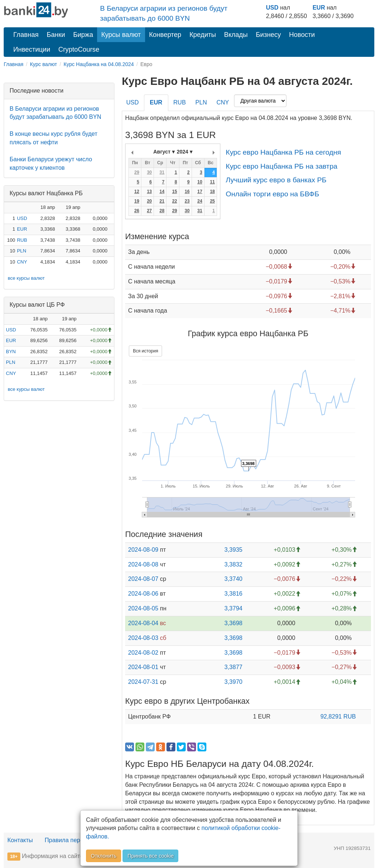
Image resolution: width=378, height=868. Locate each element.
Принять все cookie (150, 856)
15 (174, 192)
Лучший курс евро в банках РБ (276, 180)
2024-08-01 (143, 667)
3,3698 (233, 623)
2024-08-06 (143, 594)
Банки (56, 35)
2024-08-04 (143, 623)
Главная (26, 35)
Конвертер (165, 35)
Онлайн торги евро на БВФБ (272, 194)
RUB (22, 240)
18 (212, 192)
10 (200, 182)
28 (162, 211)
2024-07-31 (143, 682)
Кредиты (203, 35)
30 (149, 172)
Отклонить (104, 856)
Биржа (83, 35)
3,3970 (233, 682)
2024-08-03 (143, 638)
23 (187, 201)
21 (162, 201)
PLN (22, 251)
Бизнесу (268, 35)
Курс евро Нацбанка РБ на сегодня (283, 152)
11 (212, 182)
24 (200, 201)
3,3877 (233, 667)
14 (162, 192)
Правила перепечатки (75, 840)
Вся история (145, 351)
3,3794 (233, 608)
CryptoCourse (79, 49)
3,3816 (233, 594)
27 (149, 211)
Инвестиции (32, 49)
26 (137, 211)
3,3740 (233, 579)
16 (187, 192)
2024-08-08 (143, 564)
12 (137, 192)
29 (137, 172)
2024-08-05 (143, 608)
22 (174, 201)
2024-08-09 (143, 550)
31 (162, 172)
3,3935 (233, 550)
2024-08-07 (143, 579)
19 (137, 201)
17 (200, 192)
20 (149, 201)
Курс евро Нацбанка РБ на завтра (281, 166)
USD (272, 8)
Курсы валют (121, 35)
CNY (22, 262)
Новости (302, 35)
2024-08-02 (143, 653)
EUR (319, 8)
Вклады (236, 35)
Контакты (20, 840)
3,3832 (233, 564)
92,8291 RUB (338, 717)
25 (212, 201)
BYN (11, 352)
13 (149, 192)
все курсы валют (26, 278)
